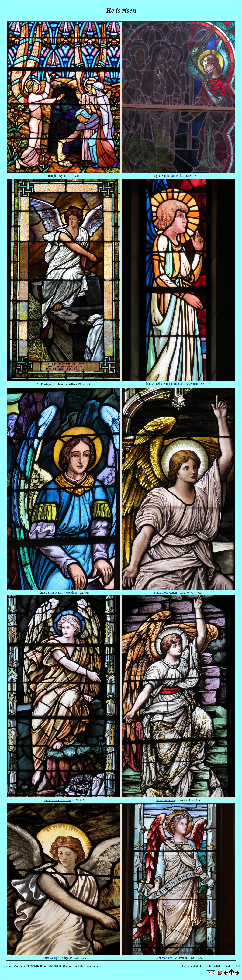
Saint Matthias (163, 958)
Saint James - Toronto (58, 800)
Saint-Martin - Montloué (62, 593)
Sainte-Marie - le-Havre (176, 176)
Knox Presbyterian (166, 593)
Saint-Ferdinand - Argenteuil (181, 384)
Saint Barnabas (165, 800)
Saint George (51, 958)
